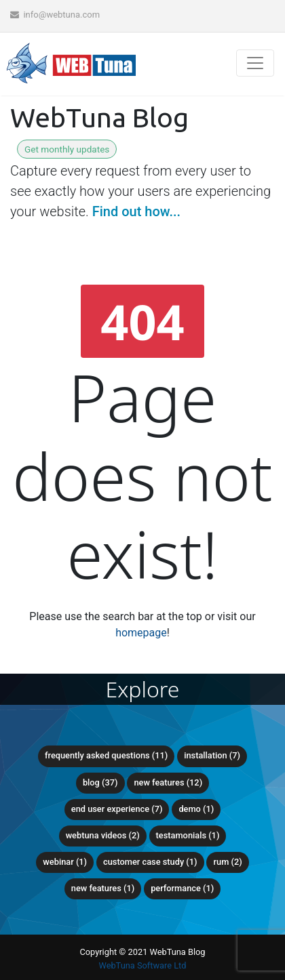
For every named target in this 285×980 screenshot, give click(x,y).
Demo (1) (196, 809)
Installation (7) (212, 755)
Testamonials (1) (188, 835)
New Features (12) (168, 782)
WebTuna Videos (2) (103, 835)
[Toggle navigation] (255, 63)
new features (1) (103, 888)
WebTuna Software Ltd (142, 965)
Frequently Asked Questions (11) (106, 755)
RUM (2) (227, 862)
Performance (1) (182, 888)
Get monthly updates (67, 149)
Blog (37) (100, 782)
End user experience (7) (117, 809)
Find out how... (136, 211)
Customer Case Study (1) (150, 862)
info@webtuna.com (55, 15)
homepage (141, 633)
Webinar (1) (65, 862)
